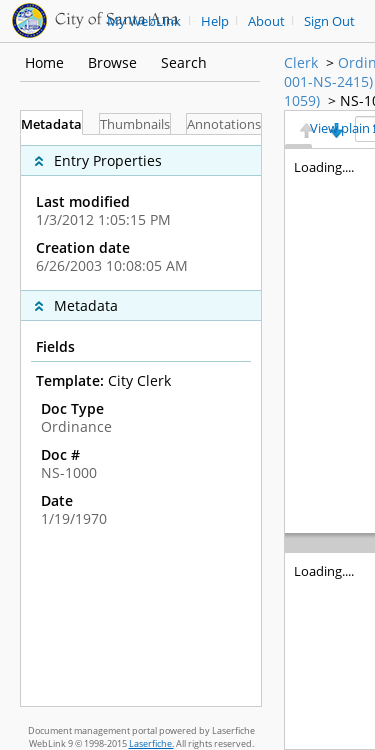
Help (215, 21)
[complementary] (141, 212)
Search (184, 62)
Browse (112, 62)
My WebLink (144, 21)
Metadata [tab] (51, 124)
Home (44, 62)
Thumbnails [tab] (135, 124)
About (266, 21)
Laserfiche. (151, 743)
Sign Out (329, 21)
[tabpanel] (141, 420)
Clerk (301, 62)
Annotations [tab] (224, 124)
